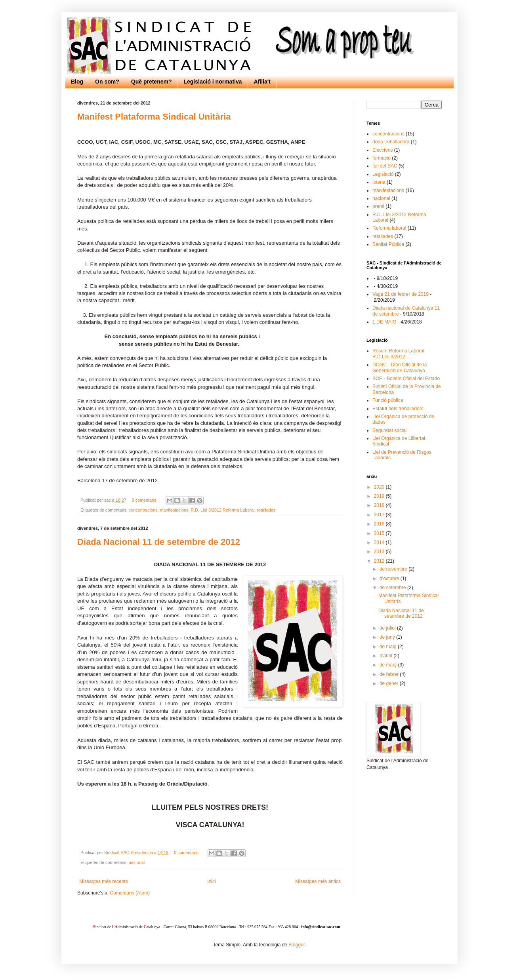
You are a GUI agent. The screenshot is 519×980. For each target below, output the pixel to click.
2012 (380, 561)
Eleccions (383, 150)
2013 (380, 552)
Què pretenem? (152, 82)
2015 (380, 533)
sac (108, 500)
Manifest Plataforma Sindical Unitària (154, 117)
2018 (380, 505)
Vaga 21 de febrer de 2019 (401, 294)
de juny (388, 637)
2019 (380, 496)
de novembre (394, 569)
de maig (389, 647)
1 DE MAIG (384, 322)
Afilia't (262, 82)
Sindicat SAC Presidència (129, 853)
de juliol (388, 628)
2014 (380, 542)
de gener (390, 683)
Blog (77, 82)
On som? (107, 82)
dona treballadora (391, 142)
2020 (380, 487)
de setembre (393, 588)
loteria (379, 182)
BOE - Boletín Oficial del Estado (406, 379)
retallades (266, 510)
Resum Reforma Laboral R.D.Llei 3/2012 (398, 354)
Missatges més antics (318, 881)
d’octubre (390, 578)
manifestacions (174, 510)
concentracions (143, 510)
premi (378, 206)
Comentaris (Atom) (130, 893)
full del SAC (385, 166)
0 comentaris (144, 500)
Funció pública (388, 400)
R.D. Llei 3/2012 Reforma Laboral (222, 510)
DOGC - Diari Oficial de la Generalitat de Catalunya (400, 367)
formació (382, 158)
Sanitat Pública (388, 244)
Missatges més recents (104, 881)
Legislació (383, 174)
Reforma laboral (389, 228)
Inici (211, 881)
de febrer (390, 674)
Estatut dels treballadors (398, 409)
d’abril (386, 656)
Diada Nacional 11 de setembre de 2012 (159, 542)
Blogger (297, 945)
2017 (380, 515)
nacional (137, 862)
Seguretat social (389, 430)
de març (389, 665)
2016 (380, 524)
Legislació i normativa (213, 82)
